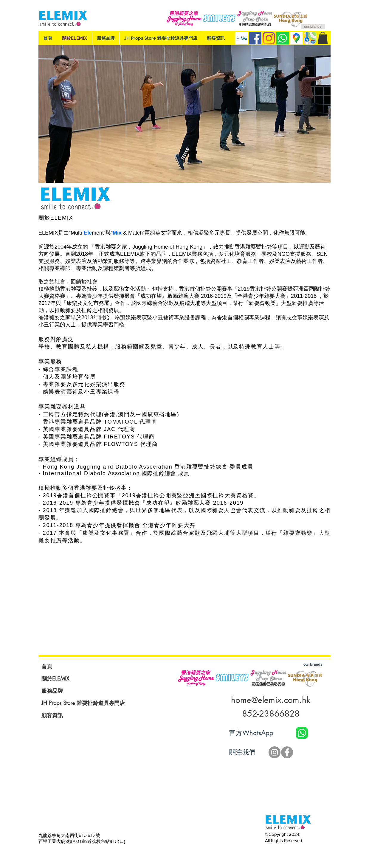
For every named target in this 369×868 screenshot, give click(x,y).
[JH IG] (275, 752)
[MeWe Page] (241, 38)
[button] (323, 38)
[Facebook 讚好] (301, 752)
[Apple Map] (310, 38)
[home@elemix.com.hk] (270, 700)
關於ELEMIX (55, 678)
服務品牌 (52, 691)
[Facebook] (255, 38)
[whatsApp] (283, 38)
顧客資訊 (52, 715)
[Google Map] (296, 38)
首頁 (47, 666)
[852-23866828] (271, 714)
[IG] (269, 38)
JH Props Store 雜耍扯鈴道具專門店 (83, 703)
